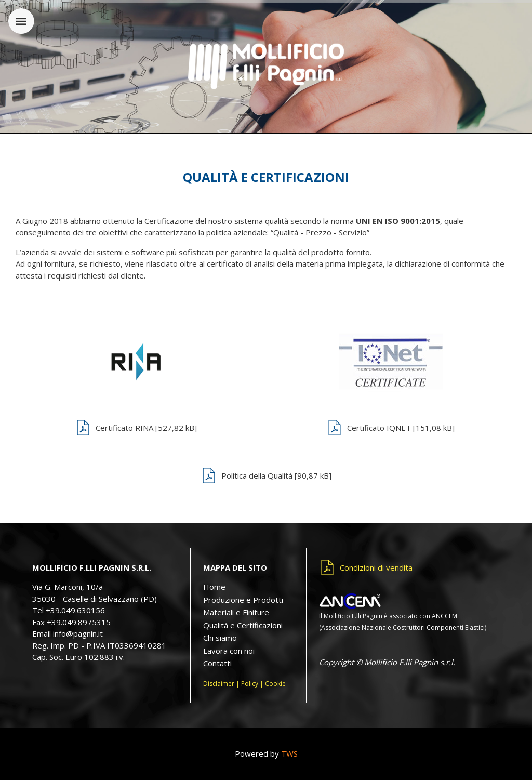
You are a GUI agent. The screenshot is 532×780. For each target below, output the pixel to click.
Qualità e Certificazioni (243, 625)
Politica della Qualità (276, 475)
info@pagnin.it (78, 633)
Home (214, 587)
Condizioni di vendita (376, 567)
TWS (289, 753)
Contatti (217, 663)
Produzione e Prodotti (243, 600)
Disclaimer (219, 684)
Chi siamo (220, 638)
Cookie (275, 684)
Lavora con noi (229, 651)
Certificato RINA (146, 428)
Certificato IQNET (401, 428)
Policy (250, 684)
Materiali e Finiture (236, 612)
